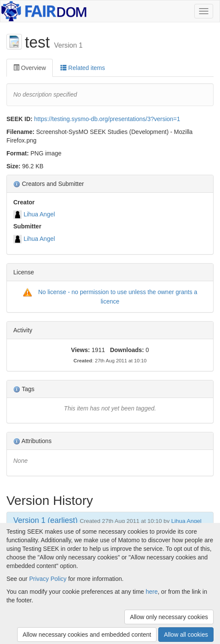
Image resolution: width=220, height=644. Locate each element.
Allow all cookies (186, 635)
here (152, 592)
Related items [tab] (83, 68)
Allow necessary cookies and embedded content (87, 635)
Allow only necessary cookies (169, 617)
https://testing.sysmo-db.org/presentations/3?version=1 (107, 119)
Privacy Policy (48, 579)
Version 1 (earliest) (45, 520)
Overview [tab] (30, 68)
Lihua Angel (39, 214)
